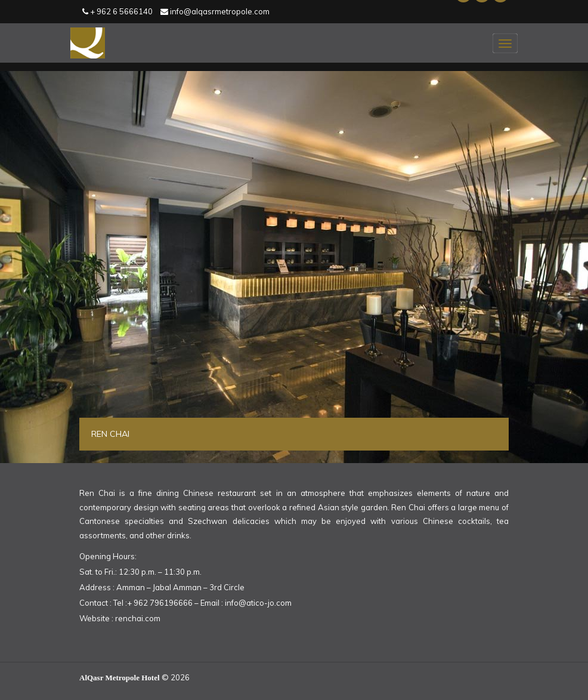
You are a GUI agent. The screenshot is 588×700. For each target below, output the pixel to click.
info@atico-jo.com (258, 603)
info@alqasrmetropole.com (215, 11)
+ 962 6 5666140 (117, 11)
